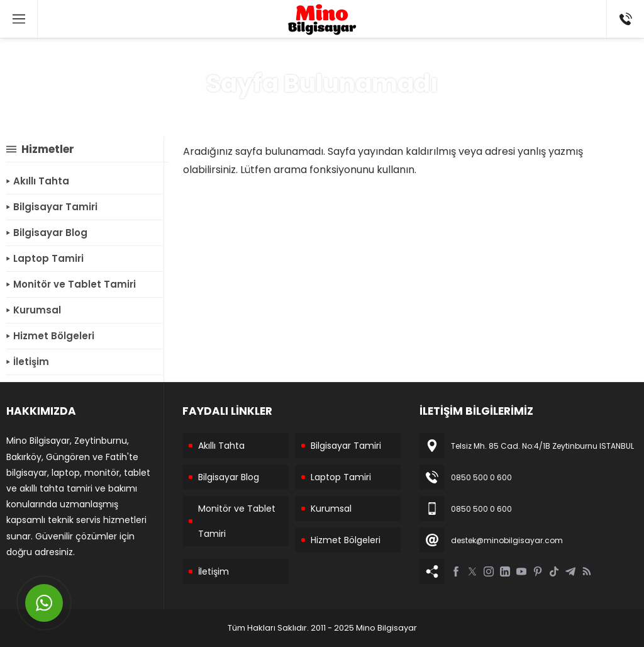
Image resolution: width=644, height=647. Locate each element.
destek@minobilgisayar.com (507, 540)
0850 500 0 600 (481, 477)
